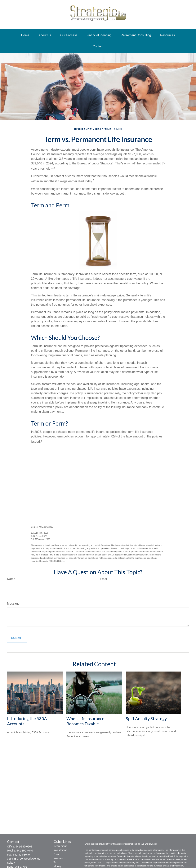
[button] (25, 35)
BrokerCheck (151, 844)
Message (13, 604)
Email (104, 579)
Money (58, 866)
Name (11, 579)
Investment (60, 850)
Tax (56, 862)
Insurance (59, 858)
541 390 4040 (25, 851)
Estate (57, 854)
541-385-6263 (24, 847)
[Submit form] (17, 638)
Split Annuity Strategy (146, 718)
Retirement (60, 846)
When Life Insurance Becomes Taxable (85, 721)
